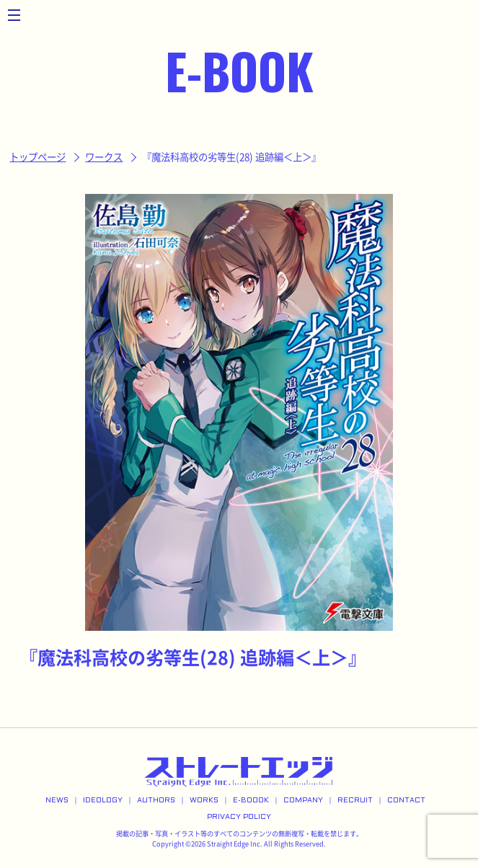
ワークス (104, 157)
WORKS (204, 801)
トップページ (37, 157)
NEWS (57, 801)
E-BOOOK (251, 801)
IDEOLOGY (103, 801)
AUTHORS (156, 801)
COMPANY (303, 801)
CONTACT (406, 801)
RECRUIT (355, 801)
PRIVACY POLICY (239, 817)
